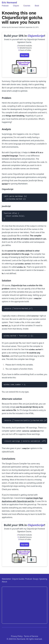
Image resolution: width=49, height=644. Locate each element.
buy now (24, 55)
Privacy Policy (17, 636)
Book (37, 6)
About (4, 582)
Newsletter (6, 579)
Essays (36, 579)
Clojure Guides (18, 579)
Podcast (5, 6)
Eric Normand (9, 3)
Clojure (16, 6)
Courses (27, 6)
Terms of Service (31, 636)
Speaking (43, 579)
